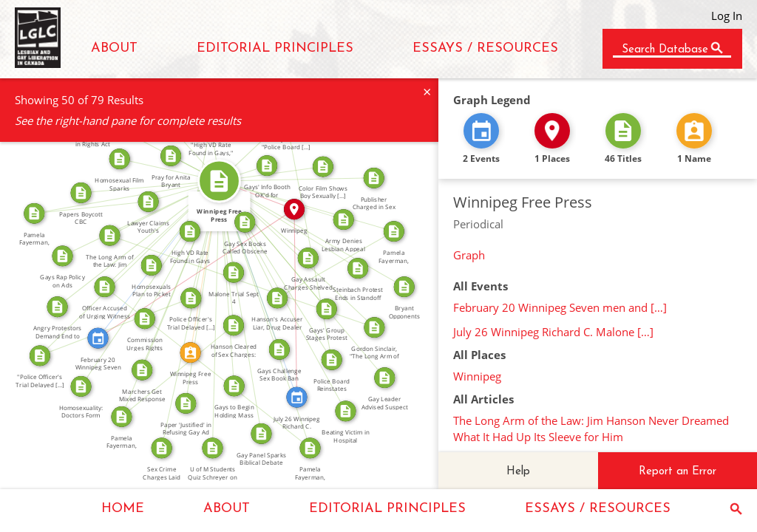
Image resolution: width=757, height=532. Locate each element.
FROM (162, 203)
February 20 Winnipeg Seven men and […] (560, 307)
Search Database (665, 50)
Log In (727, 16)
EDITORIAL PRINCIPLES (275, 48)
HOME (123, 509)
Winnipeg (477, 376)
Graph (469, 255)
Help (518, 472)
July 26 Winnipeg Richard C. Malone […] (553, 332)
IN (258, 191)
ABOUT (114, 48)
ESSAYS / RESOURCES (485, 48)
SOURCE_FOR (115, 321)
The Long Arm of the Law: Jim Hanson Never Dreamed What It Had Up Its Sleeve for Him (591, 429)
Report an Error (678, 472)
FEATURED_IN (156, 256)
